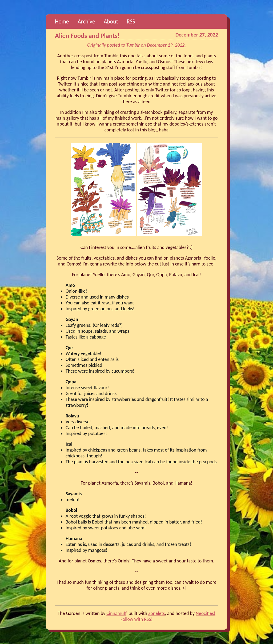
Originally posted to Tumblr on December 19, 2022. (136, 45)
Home (62, 21)
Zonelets (156, 613)
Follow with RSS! (137, 619)
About (111, 21)
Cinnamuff (116, 613)
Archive (86, 21)
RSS (131, 21)
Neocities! (206, 613)
